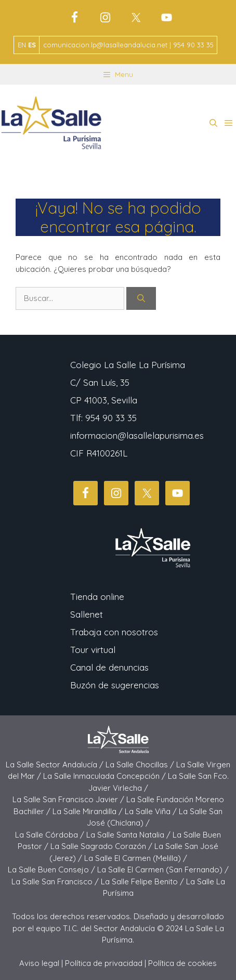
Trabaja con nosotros (114, 632)
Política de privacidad (104, 963)
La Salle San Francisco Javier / (69, 799)
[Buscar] (141, 299)
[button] (213, 123)
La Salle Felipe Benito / (143, 881)
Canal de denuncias (109, 667)
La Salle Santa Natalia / (129, 835)
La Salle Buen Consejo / (53, 870)
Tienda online (97, 597)
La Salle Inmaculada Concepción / (106, 776)
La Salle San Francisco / (56, 881)
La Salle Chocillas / (141, 765)
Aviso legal (39, 963)
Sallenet (87, 614)
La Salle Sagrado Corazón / (102, 846)
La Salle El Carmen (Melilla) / (136, 858)
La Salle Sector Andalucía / (56, 765)
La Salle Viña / (152, 811)
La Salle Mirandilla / (89, 811)
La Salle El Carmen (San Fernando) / (163, 870)
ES (32, 45)
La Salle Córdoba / (51, 835)
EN (22, 45)
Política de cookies (182, 963)
